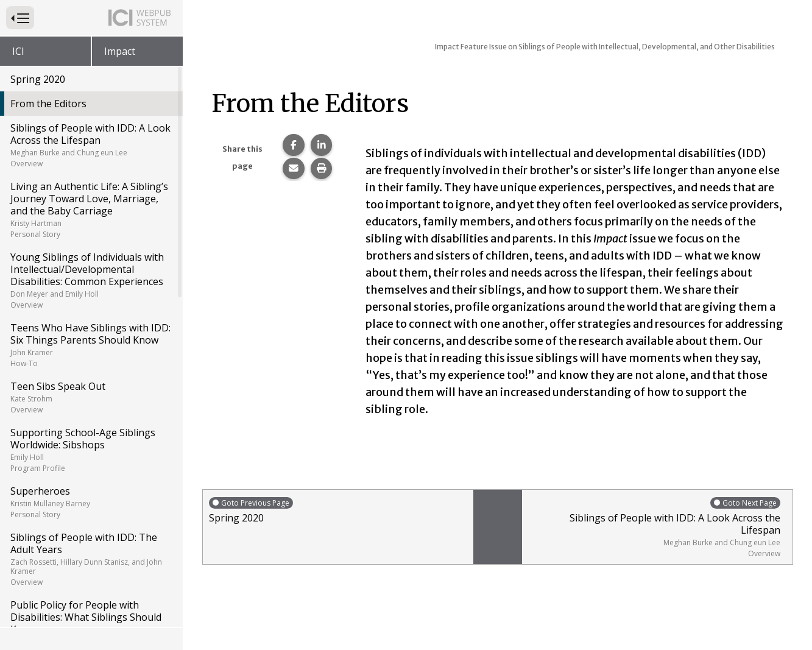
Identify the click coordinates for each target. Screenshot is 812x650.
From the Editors (48, 104)
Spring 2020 (38, 79)
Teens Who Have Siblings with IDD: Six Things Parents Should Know (90, 345)
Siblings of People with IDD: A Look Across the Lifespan (90, 145)
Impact (120, 51)
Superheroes (90, 502)
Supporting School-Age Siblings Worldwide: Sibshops (90, 450)
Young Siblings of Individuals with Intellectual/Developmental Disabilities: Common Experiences (90, 280)
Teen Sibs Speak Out (90, 397)
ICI (18, 51)
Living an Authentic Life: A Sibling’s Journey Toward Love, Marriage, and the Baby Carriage (90, 210)
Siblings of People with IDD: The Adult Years (90, 559)
